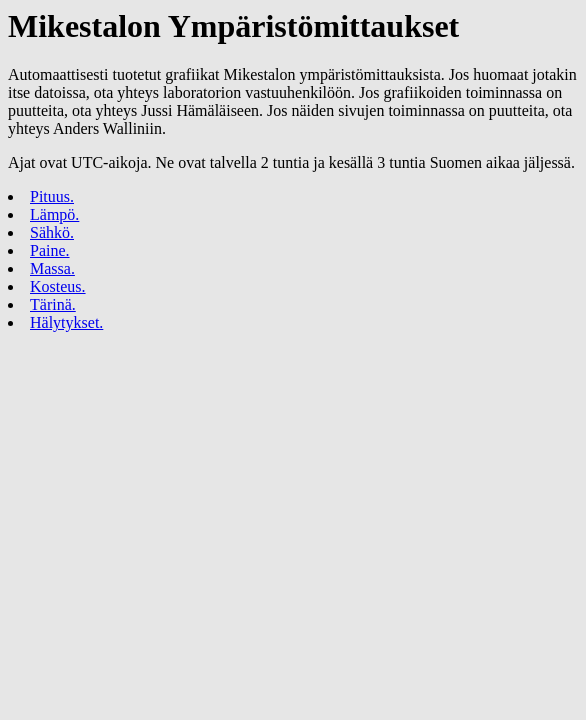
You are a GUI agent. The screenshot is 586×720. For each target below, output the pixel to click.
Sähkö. (52, 232)
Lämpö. (54, 214)
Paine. (50, 250)
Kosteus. (58, 286)
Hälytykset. (66, 322)
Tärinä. (53, 304)
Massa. (52, 268)
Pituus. (52, 196)
